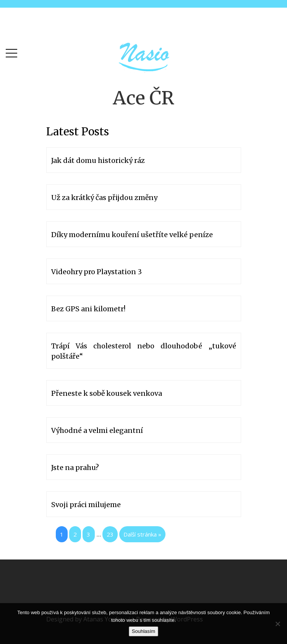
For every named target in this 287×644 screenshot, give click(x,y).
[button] (11, 51)
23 (110, 534)
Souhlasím (143, 631)
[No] (277, 624)
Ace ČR (143, 98)
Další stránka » (142, 534)
